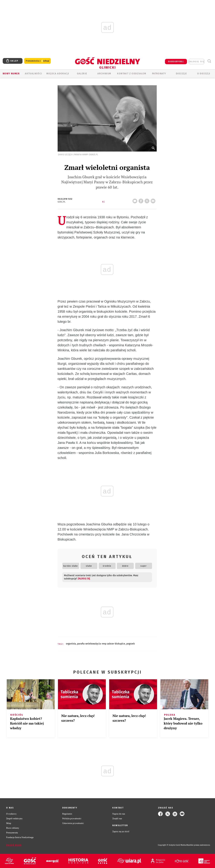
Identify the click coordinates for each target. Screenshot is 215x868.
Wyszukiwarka (209, 61)
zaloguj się (197, 62)
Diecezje (181, 74)
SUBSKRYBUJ (176, 62)
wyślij (154, 200)
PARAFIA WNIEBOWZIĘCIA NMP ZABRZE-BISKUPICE (101, 644)
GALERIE (82, 74)
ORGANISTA (71, 644)
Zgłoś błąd (14, 845)
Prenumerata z (37, 61)
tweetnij (148, 200)
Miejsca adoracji (58, 74)
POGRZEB (131, 644)
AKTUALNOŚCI (33, 74)
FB (142, 200)
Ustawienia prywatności (73, 823)
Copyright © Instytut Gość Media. (172, 845)
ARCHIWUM (104, 74)
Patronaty (159, 74)
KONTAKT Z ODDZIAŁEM (132, 74)
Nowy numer (11, 74)
